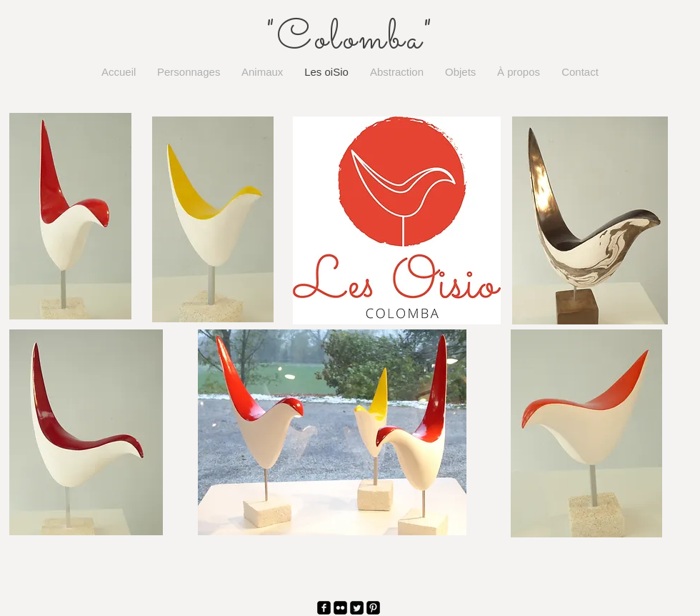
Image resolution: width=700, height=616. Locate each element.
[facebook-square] (324, 608)
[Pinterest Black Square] (373, 608)
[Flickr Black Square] (340, 608)
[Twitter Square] (357, 608)
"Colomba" (350, 40)
